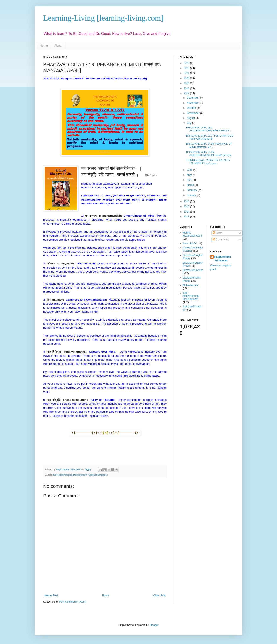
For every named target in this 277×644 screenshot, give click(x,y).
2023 (187, 63)
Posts (217, 233)
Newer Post (51, 595)
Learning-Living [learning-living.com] (103, 18)
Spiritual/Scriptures (98, 475)
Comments (220, 240)
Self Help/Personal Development (70, 475)
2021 (187, 73)
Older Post (159, 595)
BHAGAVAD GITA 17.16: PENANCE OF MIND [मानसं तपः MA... (209, 145)
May (190, 175)
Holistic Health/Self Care (192, 234)
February (192, 190)
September (193, 113)
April (190, 180)
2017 (187, 93)
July (189, 123)
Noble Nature (191, 285)
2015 (187, 206)
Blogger (154, 625)
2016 (187, 201)
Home (44, 45)
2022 (187, 68)
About (58, 45)
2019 (187, 83)
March (191, 185)
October (192, 108)
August (191, 118)
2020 (187, 78)
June (190, 170)
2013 (187, 217)
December (193, 98)
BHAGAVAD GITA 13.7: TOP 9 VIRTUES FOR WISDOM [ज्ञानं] (210, 137)
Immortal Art (190, 243)
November (193, 103)
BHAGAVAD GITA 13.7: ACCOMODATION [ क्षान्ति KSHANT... (209, 129)
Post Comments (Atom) (73, 602)
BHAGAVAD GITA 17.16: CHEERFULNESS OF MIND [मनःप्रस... (210, 154)
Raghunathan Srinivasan (223, 259)
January (192, 195)
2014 (187, 212)
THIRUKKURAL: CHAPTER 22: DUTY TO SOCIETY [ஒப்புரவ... (208, 162)
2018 (187, 88)
